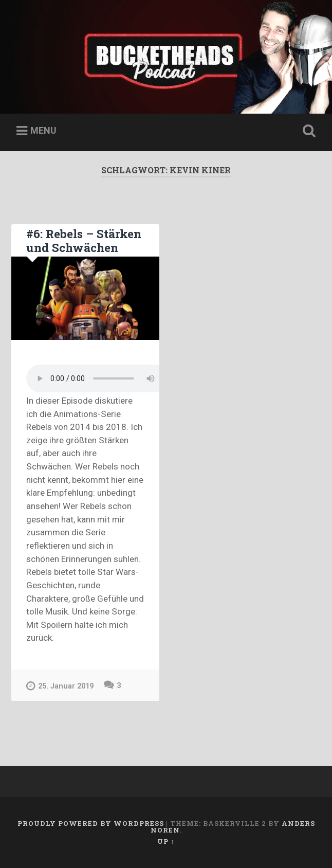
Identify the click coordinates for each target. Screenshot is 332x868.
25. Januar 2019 (60, 686)
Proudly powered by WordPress (91, 823)
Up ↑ (166, 841)
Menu (43, 130)
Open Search (307, 131)
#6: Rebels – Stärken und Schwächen (84, 240)
